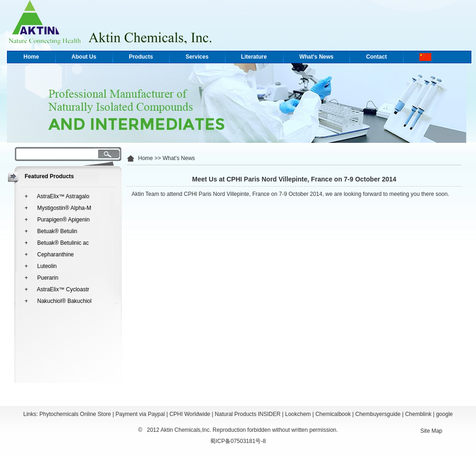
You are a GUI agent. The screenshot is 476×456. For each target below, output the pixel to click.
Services (197, 57)
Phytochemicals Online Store (75, 414)
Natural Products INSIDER (248, 414)
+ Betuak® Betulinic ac (57, 243)
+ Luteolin (41, 266)
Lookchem (298, 414)
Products (141, 57)
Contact (376, 57)
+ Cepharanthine (49, 255)
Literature (254, 57)
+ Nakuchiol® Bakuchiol (58, 301)
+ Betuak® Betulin (51, 231)
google (444, 414)
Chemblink (418, 414)
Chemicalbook (333, 414)
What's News (317, 57)
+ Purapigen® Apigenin (57, 220)
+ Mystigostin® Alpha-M (58, 208)
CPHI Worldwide (190, 414)
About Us (84, 57)
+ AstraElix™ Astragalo (57, 196)
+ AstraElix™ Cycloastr (57, 289)
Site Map (431, 431)
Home (31, 57)
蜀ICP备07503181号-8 (238, 441)
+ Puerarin (41, 278)
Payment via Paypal (140, 414)
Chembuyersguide (378, 414)
